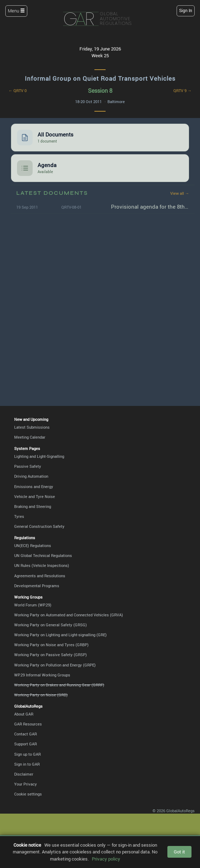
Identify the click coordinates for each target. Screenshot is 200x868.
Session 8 (100, 91)
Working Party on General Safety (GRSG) (51, 625)
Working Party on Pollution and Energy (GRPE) (55, 665)
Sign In (186, 10)
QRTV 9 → (182, 90)
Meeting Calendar (30, 437)
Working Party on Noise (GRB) (41, 695)
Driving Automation (31, 476)
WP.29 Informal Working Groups (42, 675)
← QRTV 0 (18, 90)
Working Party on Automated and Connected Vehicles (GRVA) (69, 615)
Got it (179, 852)
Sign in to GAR (27, 764)
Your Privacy (26, 784)
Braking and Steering (33, 506)
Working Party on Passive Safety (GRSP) (51, 655)
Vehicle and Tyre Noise (35, 496)
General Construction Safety (39, 526)
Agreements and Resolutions (40, 576)
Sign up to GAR (27, 754)
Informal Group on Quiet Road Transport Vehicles (100, 78)
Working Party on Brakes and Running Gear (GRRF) (59, 685)
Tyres (19, 516)
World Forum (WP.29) (33, 605)
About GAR (24, 714)
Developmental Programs (37, 586)
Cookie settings (28, 794)
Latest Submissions (32, 427)
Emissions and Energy (34, 486)
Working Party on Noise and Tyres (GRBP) (51, 645)
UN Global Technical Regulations (43, 555)
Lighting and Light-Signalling (39, 456)
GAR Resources (28, 724)
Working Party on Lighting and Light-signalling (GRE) (60, 635)
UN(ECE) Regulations (33, 545)
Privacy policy (106, 859)
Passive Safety (28, 466)
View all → (180, 193)
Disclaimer (24, 774)
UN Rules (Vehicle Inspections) (42, 565)
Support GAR (26, 744)
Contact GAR (26, 734)
